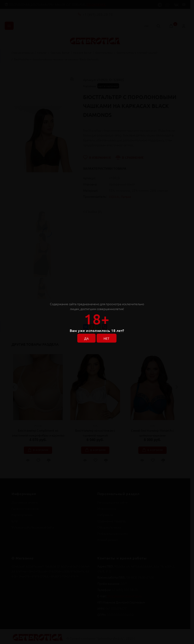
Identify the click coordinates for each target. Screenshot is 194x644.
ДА (86, 338)
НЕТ (107, 338)
